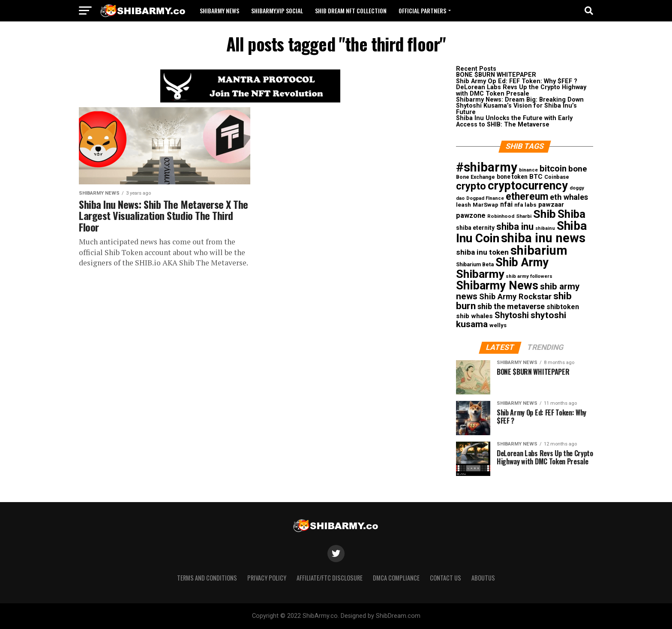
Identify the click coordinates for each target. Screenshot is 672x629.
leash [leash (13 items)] (463, 205)
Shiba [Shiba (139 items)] (571, 214)
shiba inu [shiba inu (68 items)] (515, 227)
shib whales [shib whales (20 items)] (474, 316)
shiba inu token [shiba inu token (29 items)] (482, 252)
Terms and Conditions (207, 578)
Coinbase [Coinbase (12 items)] (557, 177)
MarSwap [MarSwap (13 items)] (486, 205)
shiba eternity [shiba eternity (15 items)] (475, 228)
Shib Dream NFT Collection (351, 11)
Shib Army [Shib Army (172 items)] (522, 262)
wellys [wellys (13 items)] (498, 325)
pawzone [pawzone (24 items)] (471, 215)
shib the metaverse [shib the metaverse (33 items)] (511, 306)
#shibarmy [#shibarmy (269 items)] (487, 167)
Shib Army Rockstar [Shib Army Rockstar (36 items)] (515, 297)
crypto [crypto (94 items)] (471, 186)
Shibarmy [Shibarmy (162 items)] (480, 274)
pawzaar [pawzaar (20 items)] (551, 205)
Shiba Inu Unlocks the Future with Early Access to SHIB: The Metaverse (514, 121)
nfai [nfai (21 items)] (506, 205)
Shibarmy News (219, 11)
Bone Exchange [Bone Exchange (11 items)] (475, 177)
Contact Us (445, 578)
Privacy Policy (267, 578)
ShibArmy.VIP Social (277, 11)
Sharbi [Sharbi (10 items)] (524, 216)
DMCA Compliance (396, 578)
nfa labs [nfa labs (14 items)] (525, 205)
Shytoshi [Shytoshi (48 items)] (512, 315)
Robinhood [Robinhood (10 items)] (501, 216)
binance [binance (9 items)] (528, 170)
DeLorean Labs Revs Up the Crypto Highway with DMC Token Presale (521, 90)
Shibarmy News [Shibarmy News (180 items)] (497, 286)
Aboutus (483, 578)
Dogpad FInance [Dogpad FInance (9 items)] (485, 198)
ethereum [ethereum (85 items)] (527, 197)
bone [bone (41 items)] (578, 169)
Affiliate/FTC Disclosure (330, 578)
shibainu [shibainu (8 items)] (545, 228)
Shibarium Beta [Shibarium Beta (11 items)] (475, 265)
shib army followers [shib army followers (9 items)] (529, 276)
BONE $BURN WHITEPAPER (496, 75)
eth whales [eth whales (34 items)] (569, 197)
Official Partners (422, 11)
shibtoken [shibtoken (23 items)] (563, 307)
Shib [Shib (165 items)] (544, 214)
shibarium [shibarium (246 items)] (539, 250)
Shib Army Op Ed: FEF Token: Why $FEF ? (517, 81)
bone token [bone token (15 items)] (512, 177)
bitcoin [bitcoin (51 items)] (553, 169)
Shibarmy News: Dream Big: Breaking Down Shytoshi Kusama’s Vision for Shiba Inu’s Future (520, 106)
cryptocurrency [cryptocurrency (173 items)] (528, 186)
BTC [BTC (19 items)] (536, 177)
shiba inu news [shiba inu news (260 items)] (543, 238)
